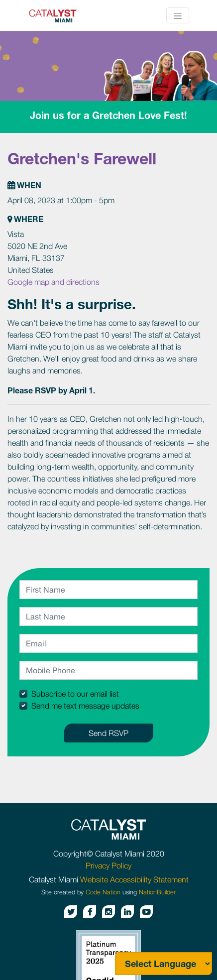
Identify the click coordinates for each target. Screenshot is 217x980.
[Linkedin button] (127, 912)
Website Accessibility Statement (134, 879)
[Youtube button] (146, 912)
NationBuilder (157, 892)
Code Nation (103, 892)
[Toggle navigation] (178, 15)
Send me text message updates (85, 706)
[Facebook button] (90, 912)
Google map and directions (54, 282)
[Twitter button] (71, 912)
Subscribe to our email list (75, 694)
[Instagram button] (108, 912)
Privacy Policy (108, 865)
